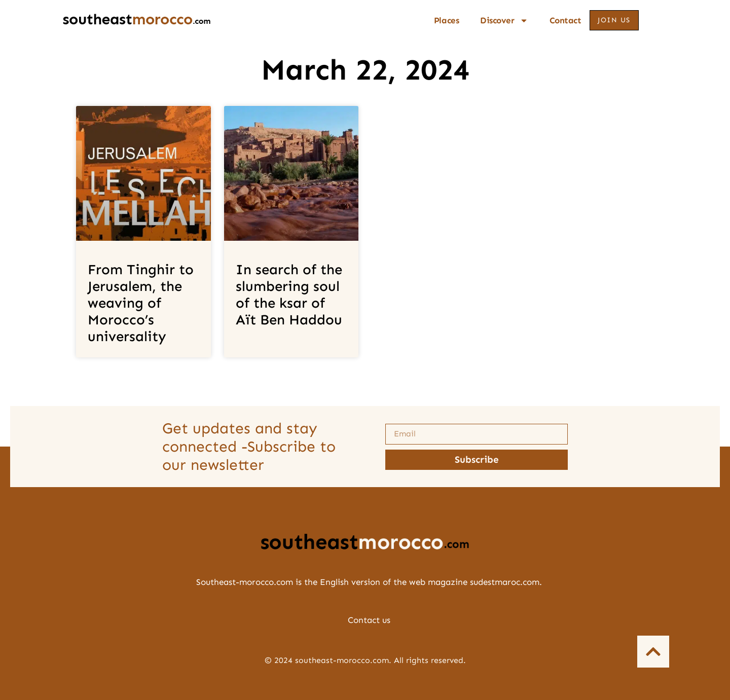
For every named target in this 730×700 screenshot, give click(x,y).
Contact (565, 20)
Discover (504, 20)
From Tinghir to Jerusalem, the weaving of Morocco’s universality (141, 303)
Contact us (369, 620)
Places (446, 20)
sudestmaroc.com (505, 582)
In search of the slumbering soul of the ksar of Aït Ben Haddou (289, 294)
